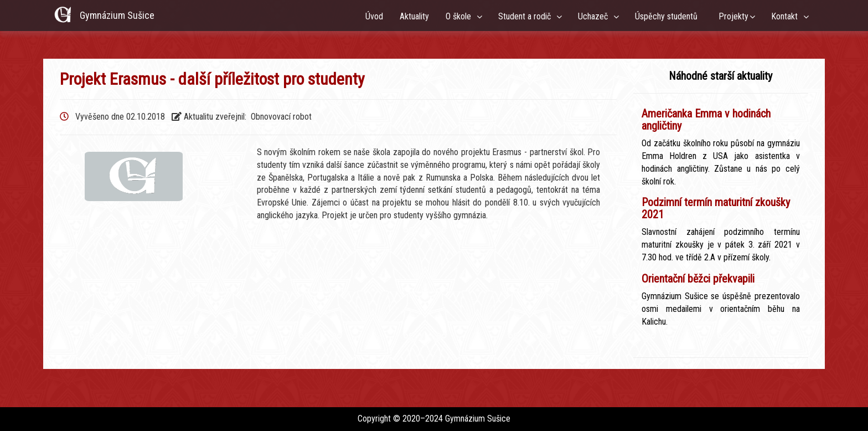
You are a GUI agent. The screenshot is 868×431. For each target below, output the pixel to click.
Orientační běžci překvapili (698, 279)
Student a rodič (527, 16)
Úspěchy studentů (668, 16)
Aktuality (414, 16)
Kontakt (787, 16)
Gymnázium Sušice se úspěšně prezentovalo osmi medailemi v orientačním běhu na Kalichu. (720, 309)
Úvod (374, 16)
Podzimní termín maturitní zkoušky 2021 (716, 208)
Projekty (733, 16)
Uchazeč (595, 16)
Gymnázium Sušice (117, 15)
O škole (461, 16)
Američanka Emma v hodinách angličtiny (706, 120)
